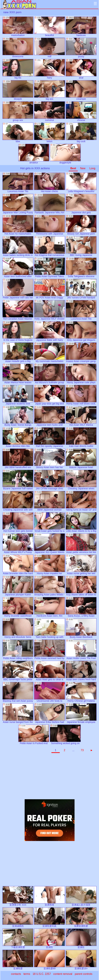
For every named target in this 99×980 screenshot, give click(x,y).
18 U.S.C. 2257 (42, 974)
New (83, 168)
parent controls (84, 974)
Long (92, 168)
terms (27, 974)
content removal (63, 974)
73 (82, 750)
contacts (16, 974)
